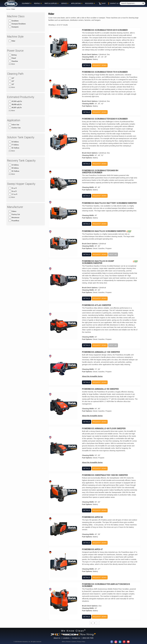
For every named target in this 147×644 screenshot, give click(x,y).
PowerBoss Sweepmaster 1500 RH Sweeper (105, 475)
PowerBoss (15, 221)
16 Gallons (15, 142)
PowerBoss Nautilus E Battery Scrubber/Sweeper (109, 203)
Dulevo (14, 211)
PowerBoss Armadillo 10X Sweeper (101, 352)
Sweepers (15, 27)
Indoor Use (15, 125)
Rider (13, 41)
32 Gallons (15, 148)
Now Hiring (88, 634)
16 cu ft (14, 191)
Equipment (26, 3)
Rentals (37, 3)
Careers (74, 642)
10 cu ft (14, 188)
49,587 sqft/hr (17, 108)
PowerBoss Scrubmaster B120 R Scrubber (105, 30)
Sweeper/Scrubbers (19, 24)
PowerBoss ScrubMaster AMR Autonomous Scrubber (106, 585)
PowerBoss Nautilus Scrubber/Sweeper (104, 231)
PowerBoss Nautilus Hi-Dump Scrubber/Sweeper (98, 262)
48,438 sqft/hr (17, 104)
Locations (66, 638)
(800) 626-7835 (88, 638)
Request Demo (100, 65)
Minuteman (15, 218)
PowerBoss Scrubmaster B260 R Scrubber (105, 119)
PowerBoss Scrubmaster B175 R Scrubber (105, 72)
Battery (14, 55)
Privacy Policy (81, 642)
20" (13, 78)
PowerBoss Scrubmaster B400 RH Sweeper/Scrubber (100, 172)
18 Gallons (15, 168)
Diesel (14, 58)
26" (13, 84)
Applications (76, 3)
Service (64, 3)
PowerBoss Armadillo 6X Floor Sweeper (104, 428)
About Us (57, 638)
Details (87, 65)
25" (13, 81)
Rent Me (113, 254)
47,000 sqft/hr (17, 101)
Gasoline (15, 61)
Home (8, 9)
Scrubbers (15, 21)
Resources (89, 3)
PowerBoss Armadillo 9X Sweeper (100, 389)
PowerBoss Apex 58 (92, 517)
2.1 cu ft (14, 194)
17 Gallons (15, 145)
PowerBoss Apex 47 (92, 549)
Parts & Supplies (51, 3)
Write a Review (66, 642)
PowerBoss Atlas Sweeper (96, 305)
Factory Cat (16, 214)
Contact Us (76, 638)
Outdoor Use (16, 128)
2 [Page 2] (95, 623)
